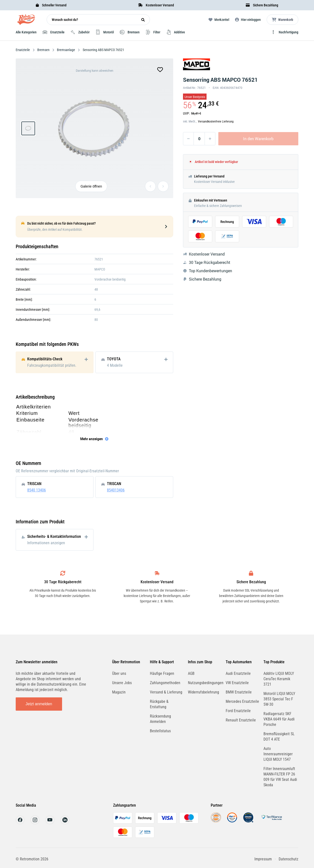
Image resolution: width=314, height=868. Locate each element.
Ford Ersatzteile (238, 711)
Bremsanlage (66, 50)
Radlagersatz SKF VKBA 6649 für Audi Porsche (279, 719)
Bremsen (43, 50)
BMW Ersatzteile (239, 692)
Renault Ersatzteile (241, 720)
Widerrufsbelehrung (203, 692)
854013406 (116, 490)
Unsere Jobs (122, 683)
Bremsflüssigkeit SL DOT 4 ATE (279, 737)
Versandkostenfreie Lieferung (216, 122)
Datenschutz (288, 859)
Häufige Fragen (162, 673)
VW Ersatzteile (237, 683)
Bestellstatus (160, 731)
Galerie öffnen (91, 186)
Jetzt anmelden (39, 704)
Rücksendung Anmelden (160, 719)
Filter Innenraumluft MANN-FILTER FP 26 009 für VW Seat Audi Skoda (280, 777)
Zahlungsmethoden (165, 683)
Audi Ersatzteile (238, 673)
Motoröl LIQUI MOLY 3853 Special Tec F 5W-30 (279, 699)
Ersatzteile (23, 50)
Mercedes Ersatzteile (242, 701)
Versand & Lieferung (166, 692)
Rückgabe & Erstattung (159, 704)
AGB (191, 673)
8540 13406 (37, 490)
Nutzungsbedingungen (206, 683)
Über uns (119, 673)
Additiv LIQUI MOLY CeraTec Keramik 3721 (279, 679)
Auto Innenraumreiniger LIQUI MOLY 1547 (278, 754)
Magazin (119, 692)
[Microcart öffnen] (282, 20)
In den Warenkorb (258, 139)
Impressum (263, 859)
